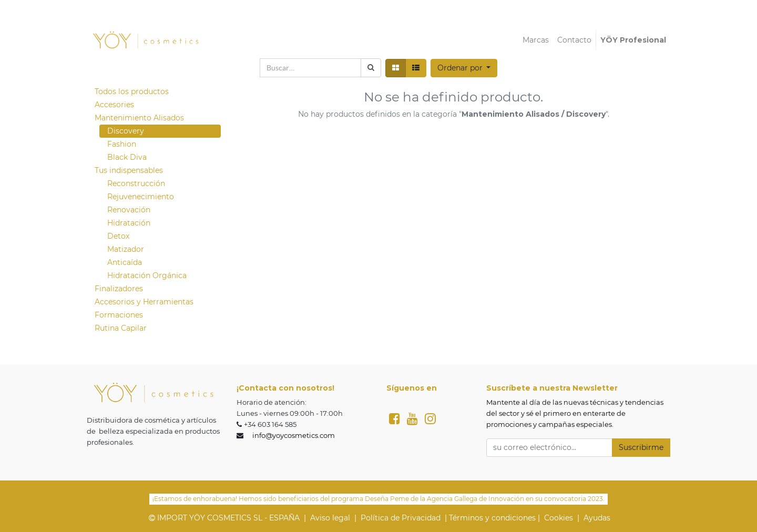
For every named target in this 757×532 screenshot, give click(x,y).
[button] (464, 68)
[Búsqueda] (371, 68)
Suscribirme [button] (641, 447)
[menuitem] (536, 40)
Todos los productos (132, 91)
